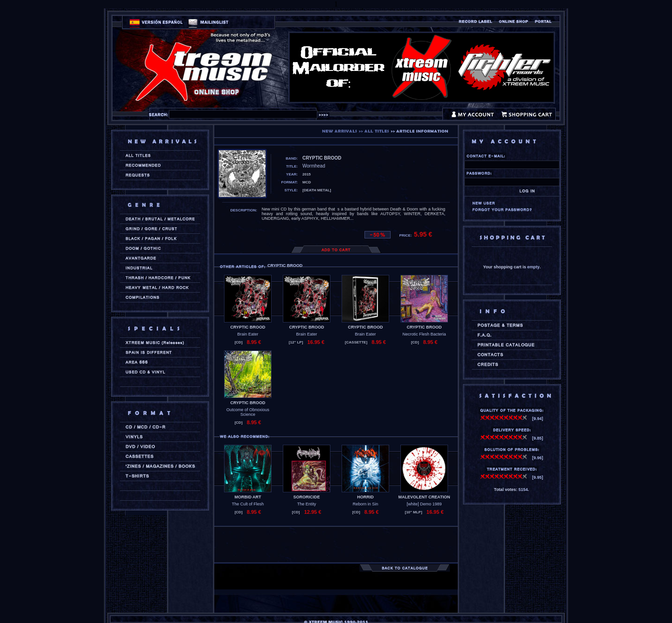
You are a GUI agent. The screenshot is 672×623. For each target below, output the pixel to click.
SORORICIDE (306, 497)
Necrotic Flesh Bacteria (424, 334)
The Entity (307, 504)
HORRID (365, 497)
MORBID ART (248, 497)
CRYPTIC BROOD (248, 327)
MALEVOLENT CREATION (424, 497)
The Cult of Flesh (248, 504)
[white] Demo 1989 (424, 504)
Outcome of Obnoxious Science (248, 412)
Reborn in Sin (366, 504)
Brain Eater (248, 334)
